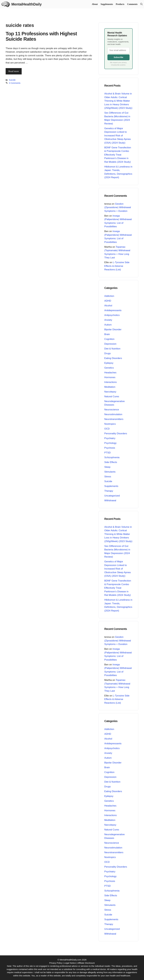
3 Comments (15, 83)
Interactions (111, 382)
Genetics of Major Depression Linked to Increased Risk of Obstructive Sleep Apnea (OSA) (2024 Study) (117, 135)
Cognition (109, 339)
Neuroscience (112, 410)
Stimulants (110, 472)
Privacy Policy (56, 963)
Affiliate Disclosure (86, 963)
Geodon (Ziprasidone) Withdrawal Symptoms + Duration (118, 207)
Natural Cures (112, 396)
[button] (141, 4)
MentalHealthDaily (26, 4)
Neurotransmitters (114, 419)
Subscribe (119, 57)
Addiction (109, 296)
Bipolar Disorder (113, 329)
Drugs (108, 353)
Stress (108, 477)
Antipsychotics (112, 315)
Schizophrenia (112, 457)
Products (120, 4)
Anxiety (108, 320)
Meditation (110, 387)
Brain (107, 334)
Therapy (109, 491)
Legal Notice (70, 963)
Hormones (110, 377)
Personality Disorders (116, 433)
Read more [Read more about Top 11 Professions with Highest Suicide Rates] (14, 71)
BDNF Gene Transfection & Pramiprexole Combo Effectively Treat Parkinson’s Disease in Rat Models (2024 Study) (118, 155)
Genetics (109, 368)
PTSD (108, 453)
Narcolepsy (110, 392)
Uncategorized (112, 496)
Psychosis (110, 448)
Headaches (110, 372)
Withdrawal (110, 500)
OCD (107, 429)
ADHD (108, 301)
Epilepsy (109, 363)
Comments (132, 4)
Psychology (110, 443)
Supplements (107, 4)
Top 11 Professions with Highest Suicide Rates (41, 36)
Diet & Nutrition (112, 349)
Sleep (107, 467)
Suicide (12, 80)
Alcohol (108, 305)
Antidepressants (113, 310)
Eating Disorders (113, 358)
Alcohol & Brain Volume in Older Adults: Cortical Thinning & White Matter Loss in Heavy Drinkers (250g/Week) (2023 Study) (118, 101)
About (95, 4)
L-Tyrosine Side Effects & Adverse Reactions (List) (117, 266)
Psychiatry (110, 438)
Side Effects (111, 462)
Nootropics (110, 424)
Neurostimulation (113, 414)
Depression (110, 344)
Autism (108, 325)
